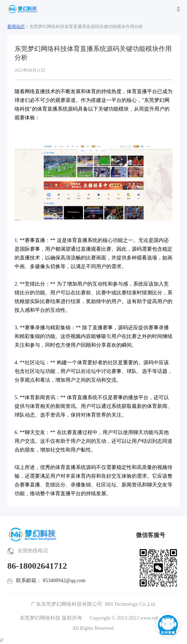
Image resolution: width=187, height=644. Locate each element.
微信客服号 (151, 535)
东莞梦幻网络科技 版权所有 (51, 618)
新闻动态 (16, 27)
